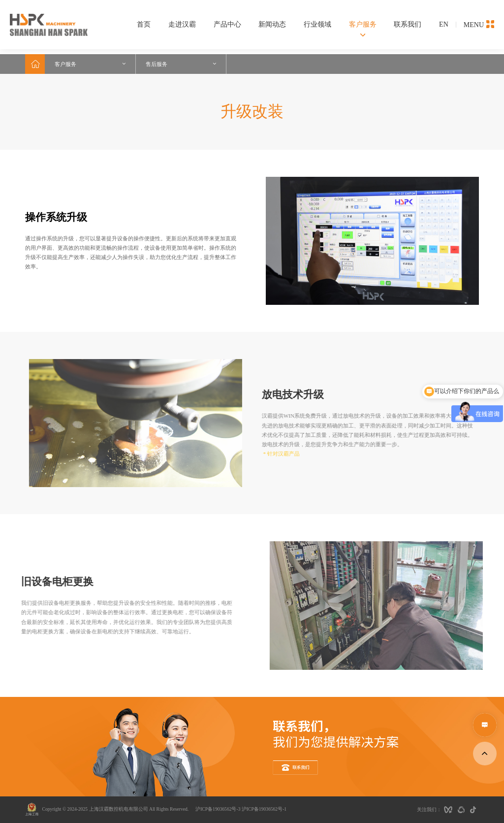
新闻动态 (272, 24)
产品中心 (227, 24)
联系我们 (408, 24)
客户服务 (363, 24)
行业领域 (317, 24)
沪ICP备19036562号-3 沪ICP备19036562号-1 (241, 809)
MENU (479, 24)
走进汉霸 (182, 24)
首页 (144, 24)
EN (444, 24)
